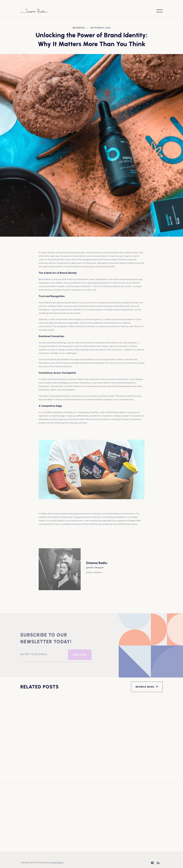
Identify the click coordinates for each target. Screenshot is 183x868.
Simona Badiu (57, 863)
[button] (160, 11)
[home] (35, 11)
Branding (79, 28)
